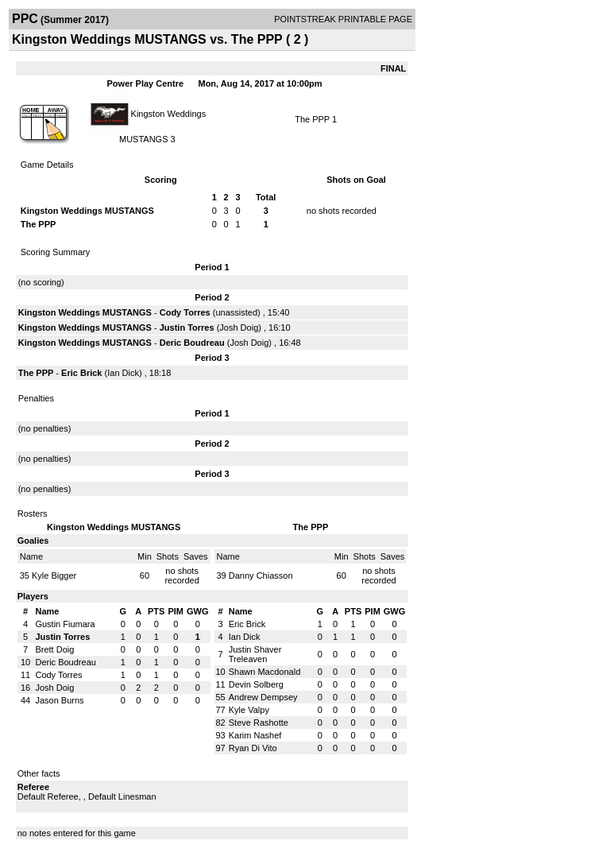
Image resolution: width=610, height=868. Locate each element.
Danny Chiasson (261, 575)
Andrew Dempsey (263, 697)
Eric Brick (81, 373)
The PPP (312, 119)
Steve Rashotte (259, 723)
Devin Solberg (256, 684)
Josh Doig (239, 327)
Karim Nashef (255, 735)
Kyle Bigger (54, 575)
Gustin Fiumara (65, 624)
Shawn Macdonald (265, 672)
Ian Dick (123, 373)
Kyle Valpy (249, 710)
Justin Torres (187, 327)
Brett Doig (54, 649)
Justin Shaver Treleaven (255, 654)
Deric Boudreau (192, 343)
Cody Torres (185, 312)
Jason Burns (59, 700)
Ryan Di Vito (253, 748)
